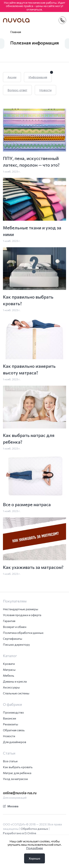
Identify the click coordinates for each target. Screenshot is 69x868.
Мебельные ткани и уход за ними (32, 231)
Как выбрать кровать (18, 767)
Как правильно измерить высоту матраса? (29, 369)
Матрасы (9, 670)
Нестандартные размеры (21, 609)
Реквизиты (10, 724)
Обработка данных (34, 829)
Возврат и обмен (15, 627)
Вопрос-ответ (17, 90)
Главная (16, 32)
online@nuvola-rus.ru (20, 793)
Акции (12, 77)
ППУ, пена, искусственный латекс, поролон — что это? (31, 162)
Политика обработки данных (23, 633)
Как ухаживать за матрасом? (33, 567)
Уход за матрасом (15, 779)
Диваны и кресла (15, 681)
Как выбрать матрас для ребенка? (29, 439)
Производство (13, 712)
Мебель (9, 675)
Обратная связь (14, 730)
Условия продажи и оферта (22, 615)
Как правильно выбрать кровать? (28, 300)
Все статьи (10, 761)
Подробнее (34, 848)
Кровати (9, 664)
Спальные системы (16, 693)
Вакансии (9, 718)
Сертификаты (13, 639)
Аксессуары (11, 687)
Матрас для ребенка (17, 773)
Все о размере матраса (27, 504)
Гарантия (9, 621)
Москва (11, 806)
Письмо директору (16, 644)
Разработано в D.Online (20, 833)
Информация (38, 77)
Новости (45, 90)
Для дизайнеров (15, 742)
